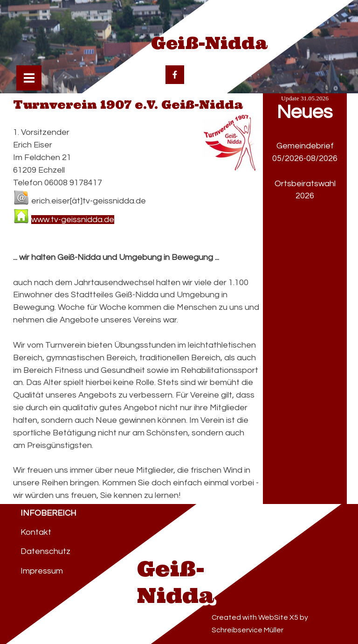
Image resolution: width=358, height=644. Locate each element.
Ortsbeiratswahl (305, 184)
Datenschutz (45, 551)
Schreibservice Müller (248, 630)
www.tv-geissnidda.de (73, 220)
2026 (305, 196)
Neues (305, 112)
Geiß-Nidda (209, 43)
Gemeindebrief (305, 146)
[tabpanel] (305, 215)
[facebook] (175, 75)
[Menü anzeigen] (29, 78)
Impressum (42, 571)
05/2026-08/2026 (305, 158)
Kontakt (36, 532)
